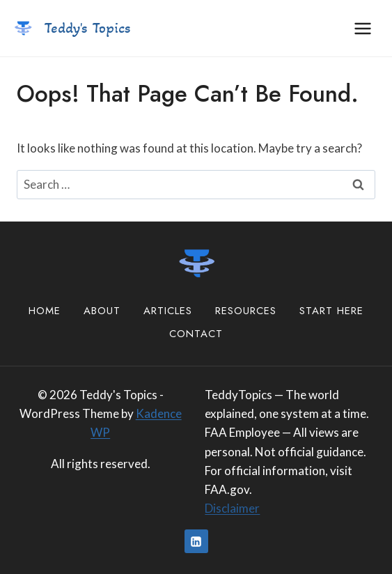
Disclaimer (232, 508)
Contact (196, 334)
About (102, 311)
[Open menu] (362, 28)
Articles (168, 311)
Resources (246, 311)
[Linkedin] (196, 541)
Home (45, 311)
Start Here (331, 311)
